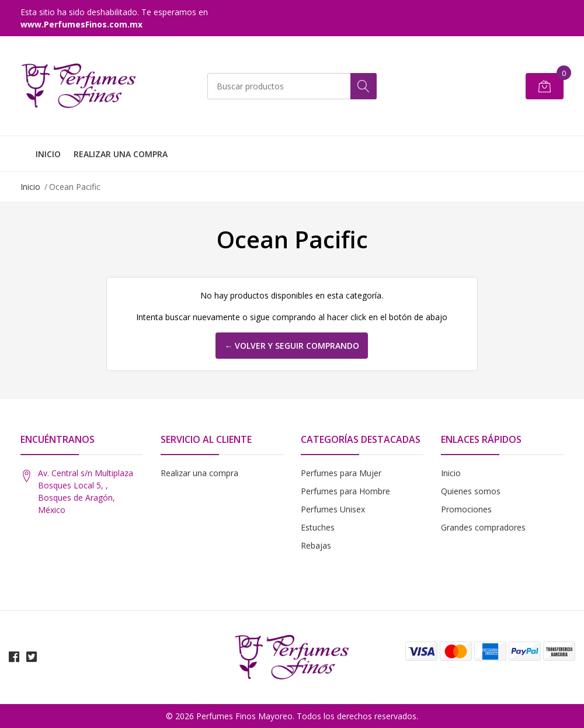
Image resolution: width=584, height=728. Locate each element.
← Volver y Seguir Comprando (292, 346)
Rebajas (316, 545)
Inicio (30, 187)
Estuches (318, 527)
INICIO (48, 154)
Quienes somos (471, 491)
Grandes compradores (483, 527)
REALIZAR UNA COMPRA (121, 154)
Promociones (466, 509)
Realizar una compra (199, 473)
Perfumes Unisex (333, 509)
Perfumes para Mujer (341, 473)
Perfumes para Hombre (345, 491)
